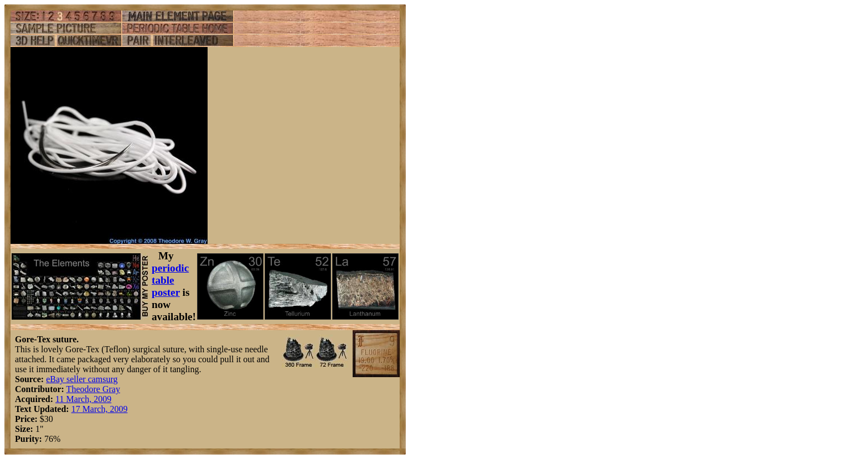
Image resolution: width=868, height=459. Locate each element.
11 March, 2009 (83, 399)
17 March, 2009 (100, 409)
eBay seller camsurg (82, 379)
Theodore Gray (93, 389)
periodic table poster (170, 280)
